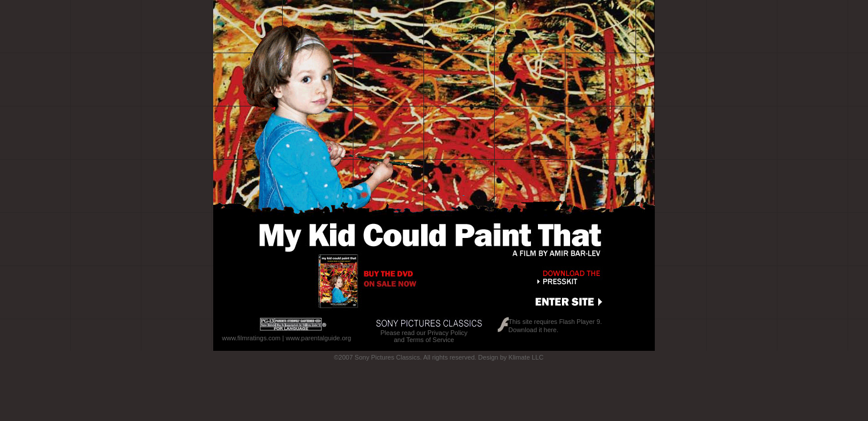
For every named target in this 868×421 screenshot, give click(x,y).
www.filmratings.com (251, 338)
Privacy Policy (447, 333)
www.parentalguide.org (318, 338)
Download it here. (533, 330)
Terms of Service (430, 340)
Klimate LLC (526, 357)
